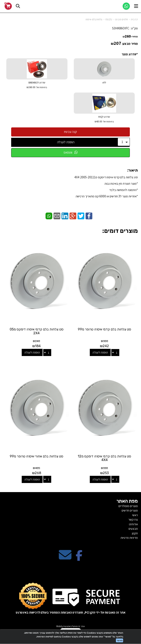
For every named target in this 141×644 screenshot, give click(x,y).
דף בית (134, 19)
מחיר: (130, 37)
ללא (104, 83)
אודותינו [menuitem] (133, 524)
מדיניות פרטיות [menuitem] (129, 538)
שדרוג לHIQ (104, 119)
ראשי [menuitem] (135, 515)
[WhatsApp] (126, 6)
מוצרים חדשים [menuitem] (130, 510)
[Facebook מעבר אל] (79, 558)
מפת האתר (127, 501)
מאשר (120, 640)
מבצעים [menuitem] (133, 529)
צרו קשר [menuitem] (133, 519)
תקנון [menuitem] (135, 533)
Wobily (60, 626)
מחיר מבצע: (130, 44)
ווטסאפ (70, 152)
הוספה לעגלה (66, 142)
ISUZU (109, 19)
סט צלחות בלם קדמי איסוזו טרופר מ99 (104, 329)
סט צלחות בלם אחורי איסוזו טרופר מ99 (36, 456)
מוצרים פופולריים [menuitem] (128, 506)
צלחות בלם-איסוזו (94, 19)
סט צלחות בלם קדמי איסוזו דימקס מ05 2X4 (37, 331)
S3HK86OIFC (121, 28)
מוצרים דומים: (120, 231)
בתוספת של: (41, 87)
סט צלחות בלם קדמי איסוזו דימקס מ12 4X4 (104, 458)
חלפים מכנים (122, 19)
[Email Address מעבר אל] (65, 558)
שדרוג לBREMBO (37, 85)
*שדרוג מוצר (130, 54)
